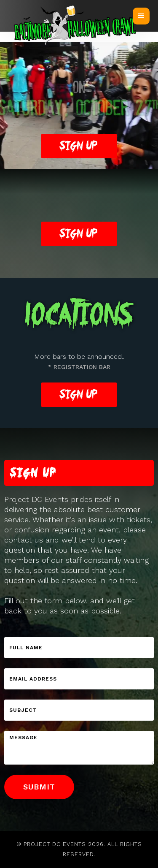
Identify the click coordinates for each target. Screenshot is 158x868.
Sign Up (79, 234)
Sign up (79, 146)
